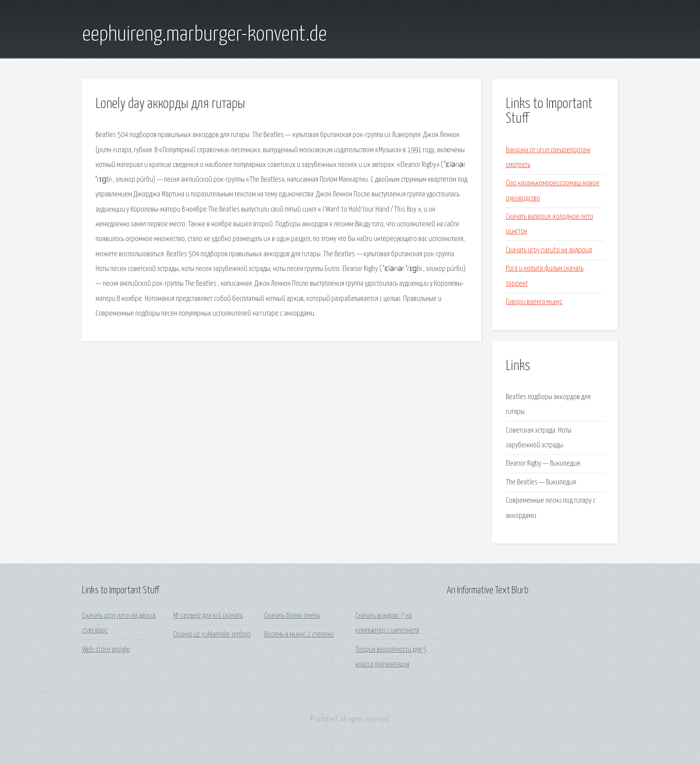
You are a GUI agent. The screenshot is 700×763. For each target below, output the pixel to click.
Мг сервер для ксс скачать (208, 616)
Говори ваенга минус (534, 302)
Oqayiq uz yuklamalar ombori (212, 635)
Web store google (106, 650)
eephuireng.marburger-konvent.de (204, 35)
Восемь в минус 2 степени (299, 635)
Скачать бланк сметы (292, 616)
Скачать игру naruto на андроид (549, 250)
